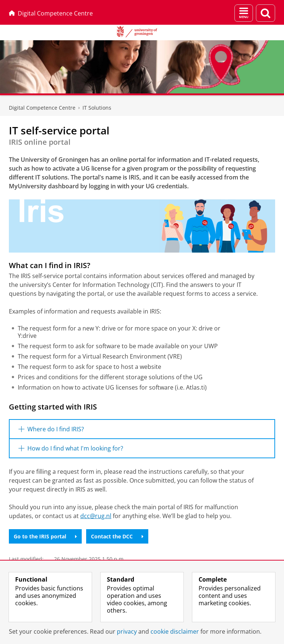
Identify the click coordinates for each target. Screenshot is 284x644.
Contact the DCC (117, 536)
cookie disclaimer (175, 631)
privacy (127, 631)
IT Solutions (97, 108)
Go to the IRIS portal (45, 536)
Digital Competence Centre (51, 13)
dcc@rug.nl (96, 516)
